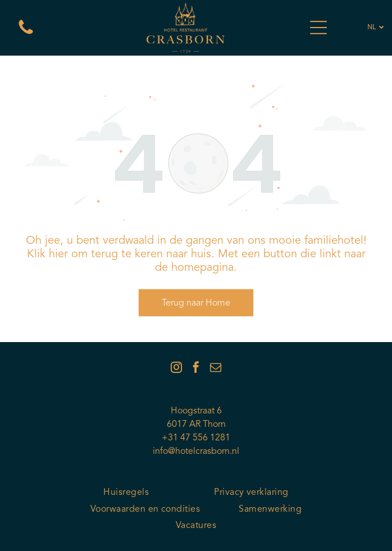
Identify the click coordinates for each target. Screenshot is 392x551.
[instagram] (176, 369)
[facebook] (196, 369)
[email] (216, 369)
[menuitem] (126, 493)
